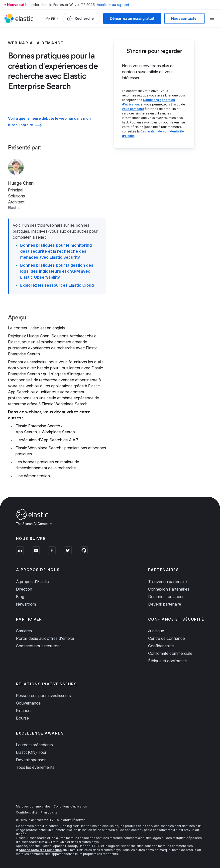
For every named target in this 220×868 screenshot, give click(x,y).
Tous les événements (35, 767)
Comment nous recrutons (39, 646)
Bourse (22, 718)
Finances (24, 711)
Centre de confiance (166, 638)
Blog (20, 597)
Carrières (24, 631)
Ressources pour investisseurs (43, 696)
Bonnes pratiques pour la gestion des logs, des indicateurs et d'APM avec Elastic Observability (57, 271)
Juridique (156, 631)
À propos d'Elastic (32, 582)
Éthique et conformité (167, 661)
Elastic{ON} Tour (31, 752)
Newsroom (26, 604)
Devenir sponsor (31, 760)
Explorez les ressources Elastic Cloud (57, 285)
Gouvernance (28, 703)
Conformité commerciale (170, 653)
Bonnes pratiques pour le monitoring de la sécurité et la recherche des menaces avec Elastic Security (56, 251)
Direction (24, 589)
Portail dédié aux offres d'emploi (45, 638)
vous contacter (133, 109)
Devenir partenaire (165, 604)
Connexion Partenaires (169, 589)
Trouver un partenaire (167, 582)
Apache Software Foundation (40, 850)
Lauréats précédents (34, 745)
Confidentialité (161, 646)
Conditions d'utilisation (70, 806)
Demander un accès (166, 597)
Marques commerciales (33, 806)
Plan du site (49, 812)
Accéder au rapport (113, 5)
